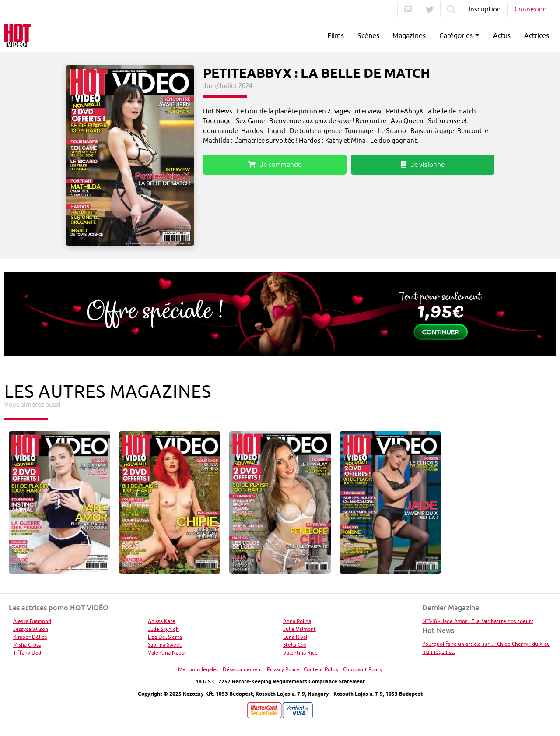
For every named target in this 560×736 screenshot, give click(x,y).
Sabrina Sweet (165, 645)
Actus (502, 35)
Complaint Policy (363, 669)
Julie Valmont (299, 629)
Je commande (275, 164)
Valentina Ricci (301, 653)
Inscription (485, 9)
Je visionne (423, 164)
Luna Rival (295, 637)
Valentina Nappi (167, 653)
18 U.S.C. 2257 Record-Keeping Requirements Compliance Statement (280, 681)
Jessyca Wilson (31, 629)
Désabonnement (243, 669)
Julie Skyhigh (163, 629)
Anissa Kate (162, 621)
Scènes (368, 35)
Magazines (409, 35)
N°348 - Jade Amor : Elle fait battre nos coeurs (478, 621)
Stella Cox (295, 645)
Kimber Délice (30, 637)
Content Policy (321, 669)
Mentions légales (198, 669)
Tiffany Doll (27, 653)
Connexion (531, 9)
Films (336, 35)
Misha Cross (27, 645)
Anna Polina (297, 621)
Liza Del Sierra (165, 637)
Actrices (537, 35)
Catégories (456, 35)
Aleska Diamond (32, 621)
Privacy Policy (283, 669)
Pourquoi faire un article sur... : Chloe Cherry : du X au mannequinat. (486, 648)
